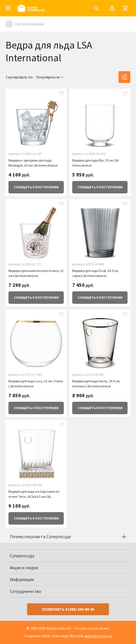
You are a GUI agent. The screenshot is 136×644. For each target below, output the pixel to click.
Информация (22, 579)
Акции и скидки (24, 568)
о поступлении (36, 187)
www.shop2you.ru (98, 636)
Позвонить (68, 609)
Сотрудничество (26, 591)
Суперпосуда (22, 556)
